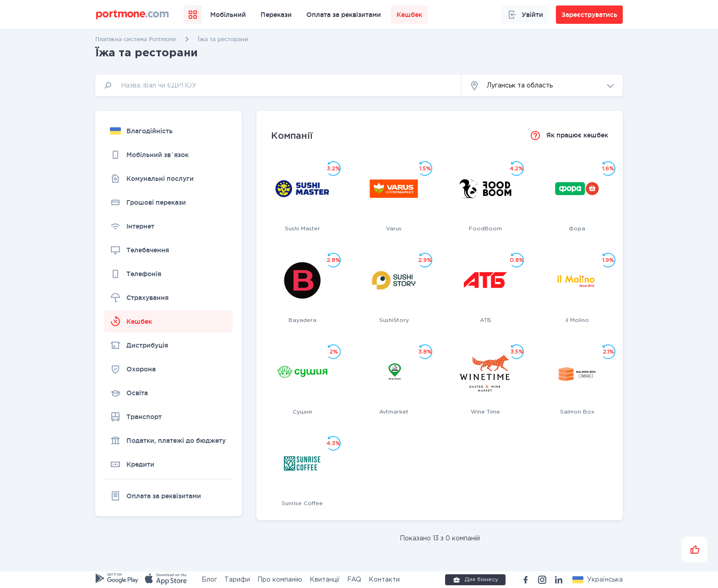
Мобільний (228, 15)
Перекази (276, 15)
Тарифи (237, 580)
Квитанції (325, 580)
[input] (278, 85)
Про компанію (280, 580)
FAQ (354, 580)
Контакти (384, 580)
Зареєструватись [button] (589, 15)
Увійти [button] (525, 15)
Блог (209, 580)
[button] (542, 85)
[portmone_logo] (133, 15)
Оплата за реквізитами (344, 15)
